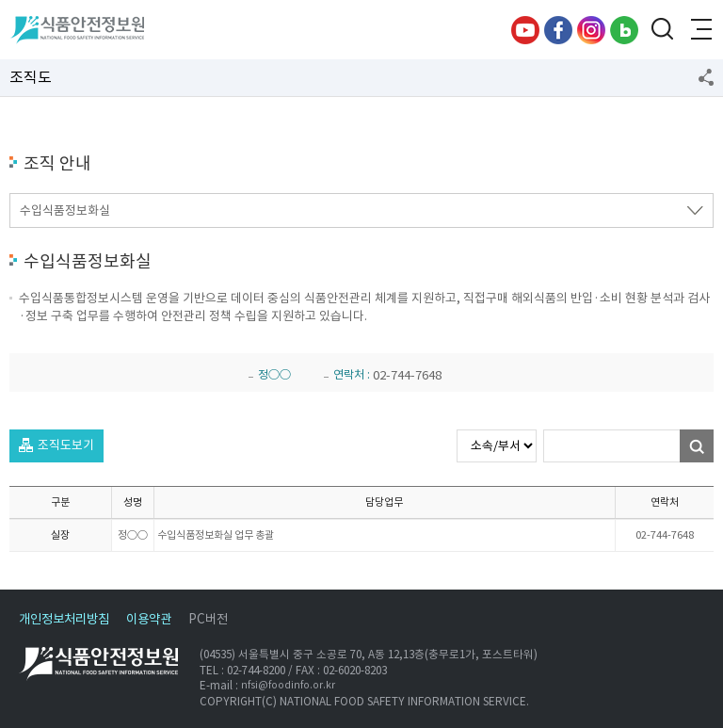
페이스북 (558, 30)
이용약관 (149, 619)
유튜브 (525, 30)
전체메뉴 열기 (699, 30)
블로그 (624, 30)
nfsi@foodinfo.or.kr (288, 685)
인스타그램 (591, 30)
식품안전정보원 (77, 30)
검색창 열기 (662, 30)
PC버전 (208, 619)
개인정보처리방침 (64, 619)
